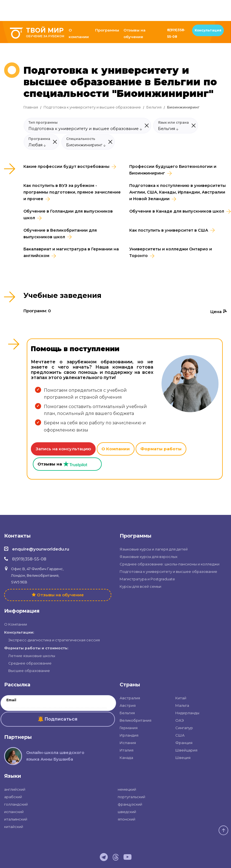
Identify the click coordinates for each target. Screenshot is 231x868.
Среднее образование (30, 663)
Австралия (130, 698)
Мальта (182, 705)
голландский (16, 804)
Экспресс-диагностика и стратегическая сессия (54, 640)
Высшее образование (29, 671)
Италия (127, 750)
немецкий (127, 789)
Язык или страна (173, 123)
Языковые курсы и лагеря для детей (154, 549)
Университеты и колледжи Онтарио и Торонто (171, 252)
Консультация (208, 30)
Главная (31, 107)
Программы (107, 30)
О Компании (116, 449)
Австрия (128, 705)
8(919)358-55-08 (176, 33)
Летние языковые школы (32, 656)
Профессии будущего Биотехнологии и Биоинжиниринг (173, 170)
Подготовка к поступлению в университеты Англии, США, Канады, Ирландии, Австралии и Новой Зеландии (178, 192)
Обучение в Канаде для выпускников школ (177, 211)
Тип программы (43, 123)
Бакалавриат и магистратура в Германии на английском (71, 252)
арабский (13, 797)
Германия (129, 728)
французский (130, 804)
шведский (127, 812)
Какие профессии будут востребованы (66, 166)
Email (11, 700)
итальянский (16, 819)
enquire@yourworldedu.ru (41, 549)
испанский (14, 812)
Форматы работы (161, 449)
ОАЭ (180, 720)
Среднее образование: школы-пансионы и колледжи (170, 564)
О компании (79, 33)
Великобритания (135, 720)
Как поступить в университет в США (169, 230)
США (180, 735)
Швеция (183, 758)
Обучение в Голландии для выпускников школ (68, 215)
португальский (131, 797)
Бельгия (154, 107)
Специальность (81, 139)
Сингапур (184, 728)
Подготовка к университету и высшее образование (92, 107)
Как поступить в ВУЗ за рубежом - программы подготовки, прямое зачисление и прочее (72, 192)
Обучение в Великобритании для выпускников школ (60, 234)
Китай (181, 698)
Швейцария (186, 750)
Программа (39, 139)
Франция (184, 743)
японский (127, 819)
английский (15, 789)
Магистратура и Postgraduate (147, 579)
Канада (126, 758)
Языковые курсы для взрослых (149, 557)
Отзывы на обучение (135, 33)
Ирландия (129, 735)
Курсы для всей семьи (140, 586)
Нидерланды (187, 713)
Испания (128, 743)
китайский (14, 827)
